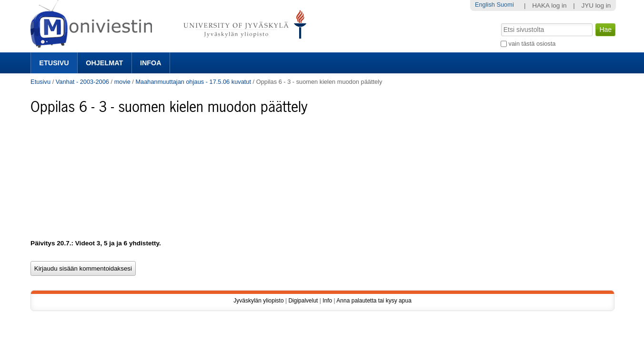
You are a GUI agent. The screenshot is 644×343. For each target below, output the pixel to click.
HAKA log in (549, 5)
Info (327, 301)
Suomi (505, 5)
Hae (500, 22)
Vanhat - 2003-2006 (82, 82)
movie (122, 82)
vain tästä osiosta (532, 44)
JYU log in (596, 5)
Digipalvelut (303, 301)
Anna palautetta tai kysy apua (374, 301)
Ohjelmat (104, 63)
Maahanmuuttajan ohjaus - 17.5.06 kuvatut (193, 82)
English (485, 5)
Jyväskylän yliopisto (258, 301)
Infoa (151, 63)
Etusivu (54, 63)
